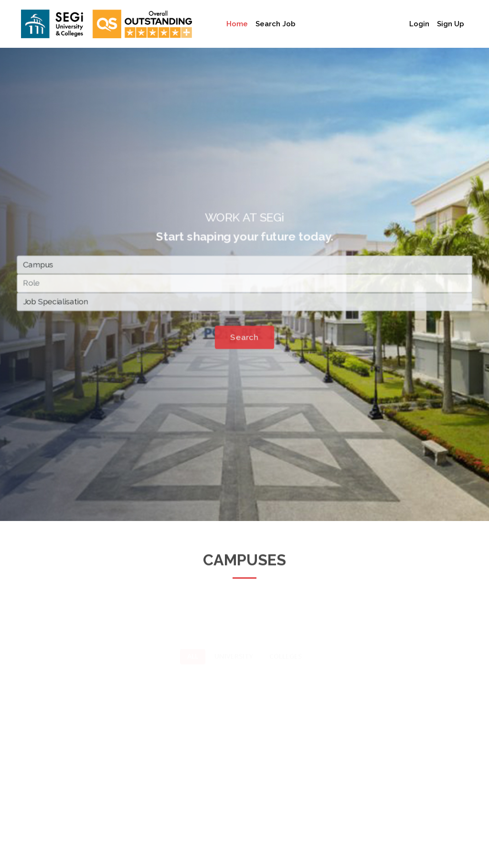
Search (245, 339)
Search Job (276, 24)
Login (419, 24)
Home (237, 24)
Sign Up (451, 24)
